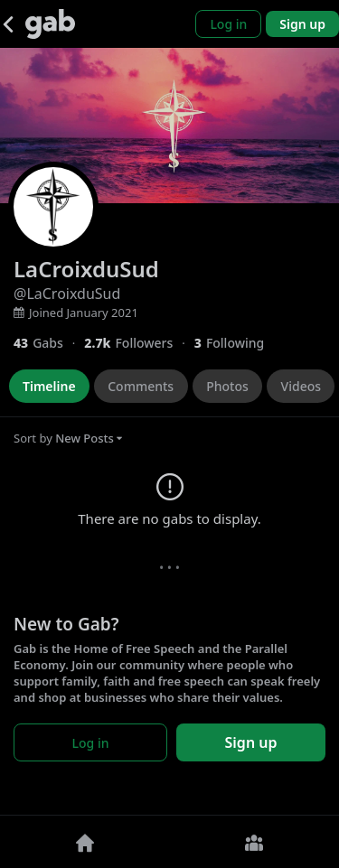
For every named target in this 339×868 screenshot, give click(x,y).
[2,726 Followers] (139, 343)
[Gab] (50, 24)
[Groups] (255, 842)
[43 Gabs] (49, 343)
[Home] (85, 842)
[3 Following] (236, 343)
